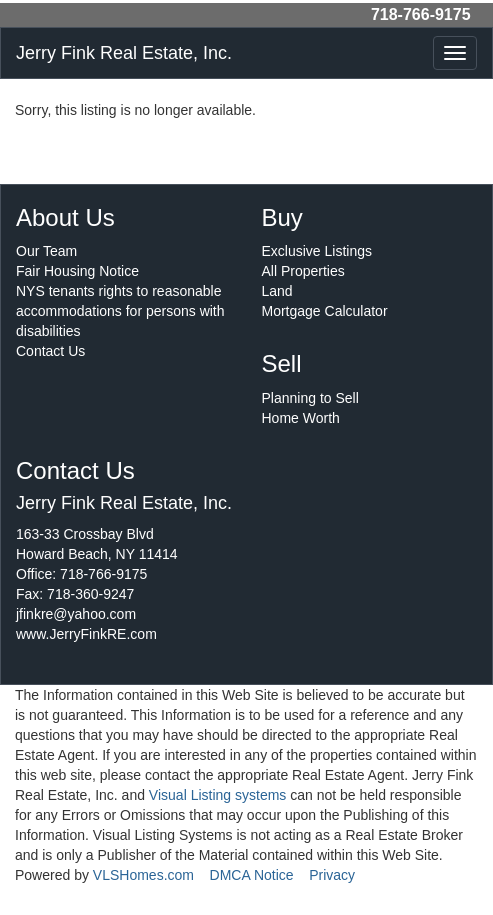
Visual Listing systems (217, 795)
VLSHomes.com (143, 875)
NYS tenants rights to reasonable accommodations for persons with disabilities (120, 311)
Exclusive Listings (317, 251)
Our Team (46, 251)
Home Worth (301, 418)
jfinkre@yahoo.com (76, 614)
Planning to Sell (310, 398)
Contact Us (50, 351)
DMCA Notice (252, 875)
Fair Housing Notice (77, 271)
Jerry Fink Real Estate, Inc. (124, 53)
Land (277, 291)
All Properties (303, 271)
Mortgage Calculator (325, 311)
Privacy (332, 875)
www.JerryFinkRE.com (86, 634)
